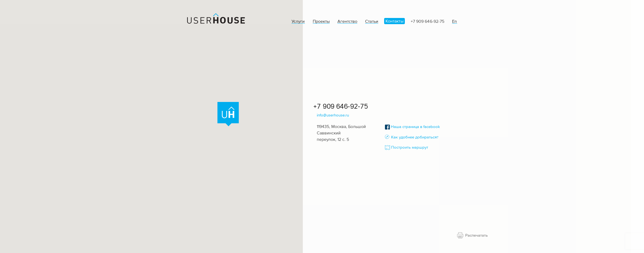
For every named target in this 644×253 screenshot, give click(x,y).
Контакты (394, 21)
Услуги (298, 21)
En (454, 21)
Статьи (372, 21)
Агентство (347, 21)
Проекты (321, 21)
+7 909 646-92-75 (427, 21)
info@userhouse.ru (333, 115)
